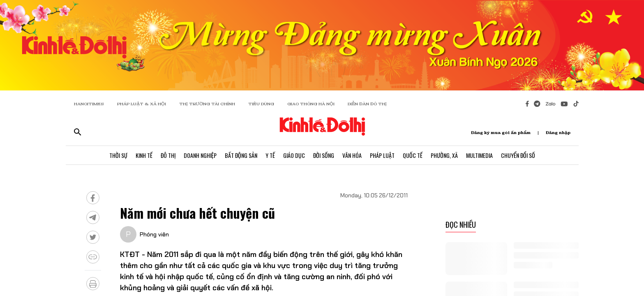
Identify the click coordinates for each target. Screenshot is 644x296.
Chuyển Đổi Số (518, 155)
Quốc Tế (413, 155)
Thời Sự (118, 155)
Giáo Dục (294, 155)
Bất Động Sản (241, 155)
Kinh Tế (144, 155)
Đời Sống (324, 155)
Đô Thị (168, 155)
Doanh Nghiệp (200, 155)
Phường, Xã (444, 155)
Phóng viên (154, 234)
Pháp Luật (382, 155)
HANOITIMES (89, 104)
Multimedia (479, 155)
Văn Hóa (352, 155)
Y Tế (270, 155)
